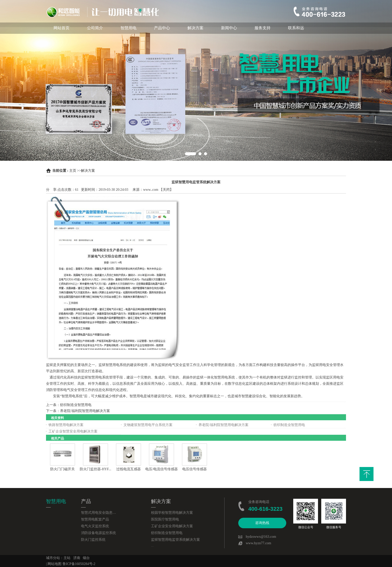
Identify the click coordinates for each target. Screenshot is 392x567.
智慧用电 (128, 28)
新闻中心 (229, 28)
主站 (67, 558)
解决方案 (195, 28)
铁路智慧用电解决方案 (66, 425)
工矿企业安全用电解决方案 (172, 526)
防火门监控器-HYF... (95, 469)
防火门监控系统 (93, 540)
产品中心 (162, 28)
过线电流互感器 (128, 469)
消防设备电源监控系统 (98, 533)
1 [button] (190, 154)
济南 (77, 558)
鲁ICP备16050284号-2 (79, 564)
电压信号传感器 (194, 469)
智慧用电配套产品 (95, 519)
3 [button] (205, 154)
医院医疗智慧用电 (165, 519)
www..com (151, 190)
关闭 (166, 190)
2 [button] (200, 154)
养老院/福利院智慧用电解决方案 (85, 411)
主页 (73, 171)
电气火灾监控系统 (95, 526)
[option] (196, 80)
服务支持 (262, 28)
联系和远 (296, 28)
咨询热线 (262, 523)
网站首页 (61, 28)
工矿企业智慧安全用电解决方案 (73, 431)
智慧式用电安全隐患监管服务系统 (98, 513)
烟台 (86, 558)
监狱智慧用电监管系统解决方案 (175, 540)
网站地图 (54, 564)
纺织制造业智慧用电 (76, 405)
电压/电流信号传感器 (161, 469)
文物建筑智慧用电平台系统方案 (148, 425)
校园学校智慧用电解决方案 (172, 513)
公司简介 (95, 28)
